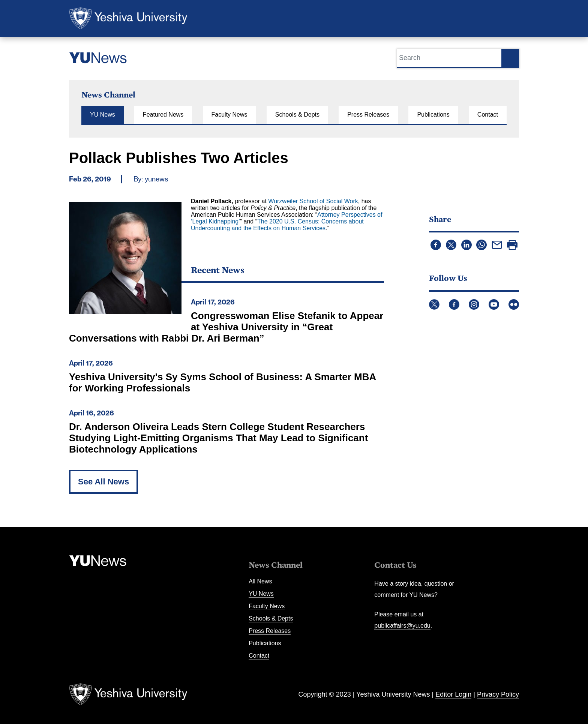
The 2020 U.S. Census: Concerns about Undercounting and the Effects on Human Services (277, 225)
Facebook (454, 304)
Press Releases (368, 115)
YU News (103, 115)
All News (260, 581)
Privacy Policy (498, 694)
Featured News (163, 115)
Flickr (514, 304)
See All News (103, 482)
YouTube (494, 304)
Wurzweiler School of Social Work (313, 201)
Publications (433, 115)
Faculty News (229, 115)
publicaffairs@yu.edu (402, 626)
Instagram (474, 304)
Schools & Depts (297, 115)
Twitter (434, 304)
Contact (488, 115)
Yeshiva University (128, 18)
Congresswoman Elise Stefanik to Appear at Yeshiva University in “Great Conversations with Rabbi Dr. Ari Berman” (226, 327)
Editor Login (453, 694)
